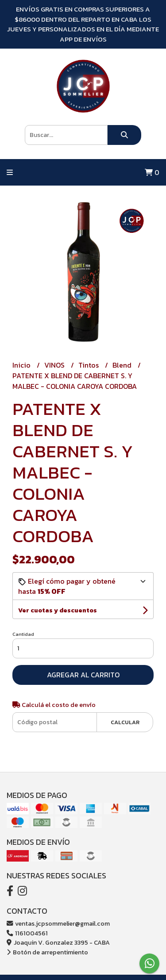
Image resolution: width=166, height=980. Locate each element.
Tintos (89, 365)
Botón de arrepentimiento (47, 952)
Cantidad (23, 634)
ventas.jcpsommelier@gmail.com (58, 923)
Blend (123, 365)
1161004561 (27, 933)
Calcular (125, 722)
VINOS (55, 365)
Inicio (22, 365)
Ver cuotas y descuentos (58, 610)
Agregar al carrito (83, 675)
